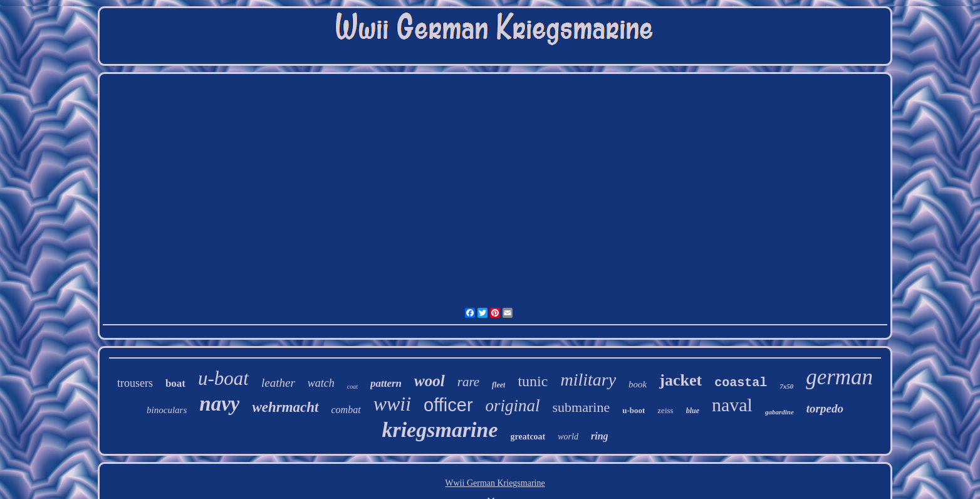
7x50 (786, 386)
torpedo (825, 408)
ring (600, 436)
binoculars (167, 410)
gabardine (779, 412)
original (513, 406)
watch (321, 383)
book (638, 384)
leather (278, 383)
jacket (680, 380)
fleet (498, 385)
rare (468, 382)
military (588, 380)
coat (352, 386)
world (568, 437)
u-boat (223, 378)
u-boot (633, 410)
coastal (741, 383)
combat (346, 410)
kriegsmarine (440, 430)
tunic (533, 381)
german (839, 377)
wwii (392, 404)
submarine (581, 407)
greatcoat (528, 437)
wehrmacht (285, 407)
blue (693, 411)
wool (430, 381)
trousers (135, 383)
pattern (386, 383)
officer (448, 405)
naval (732, 405)
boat (175, 383)
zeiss (665, 410)
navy (219, 404)
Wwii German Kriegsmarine (495, 483)
